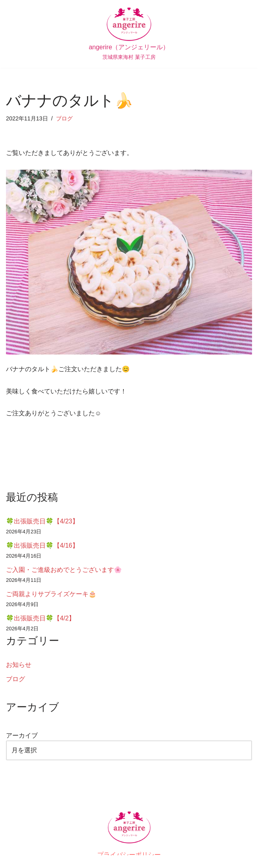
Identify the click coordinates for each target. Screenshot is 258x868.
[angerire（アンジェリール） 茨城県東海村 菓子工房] (129, 34)
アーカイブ (22, 736)
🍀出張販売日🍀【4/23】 (42, 522)
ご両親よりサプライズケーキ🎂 (51, 594)
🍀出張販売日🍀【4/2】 (40, 619)
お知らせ (19, 666)
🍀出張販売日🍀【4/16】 (42, 546)
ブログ (64, 118)
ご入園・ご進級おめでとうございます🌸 (64, 570)
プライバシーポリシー (129, 855)
